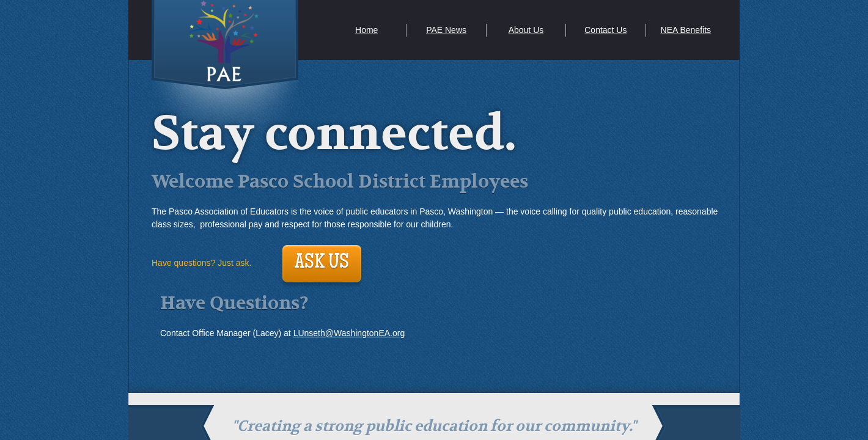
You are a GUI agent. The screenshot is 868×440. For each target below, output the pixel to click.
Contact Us (605, 30)
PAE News (446, 30)
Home (366, 30)
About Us (526, 30)
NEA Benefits (686, 30)
